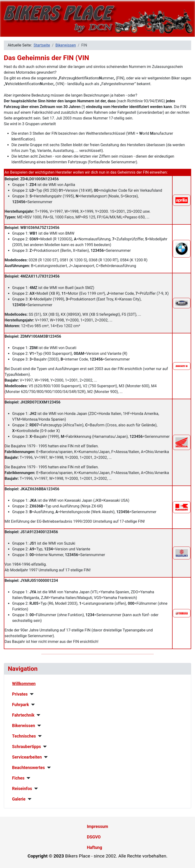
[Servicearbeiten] (45, 757)
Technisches (24, 736)
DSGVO (94, 837)
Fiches (18, 778)
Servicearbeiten (27, 757)
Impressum (97, 827)
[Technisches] (39, 736)
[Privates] (31, 694)
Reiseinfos (22, 789)
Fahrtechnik (23, 715)
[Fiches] (27, 778)
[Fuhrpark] (32, 705)
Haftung (95, 847)
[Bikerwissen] (38, 726)
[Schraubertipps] (44, 747)
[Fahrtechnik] (38, 715)
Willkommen (24, 684)
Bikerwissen (24, 726)
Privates (20, 694)
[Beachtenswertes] (48, 768)
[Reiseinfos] (35, 789)
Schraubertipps (27, 747)
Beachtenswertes (29, 768)
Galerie (19, 799)
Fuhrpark (21, 705)
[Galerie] (29, 799)
